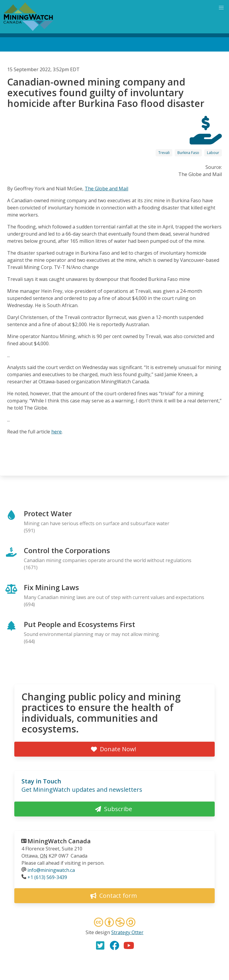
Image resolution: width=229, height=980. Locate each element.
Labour (213, 153)
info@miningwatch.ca (51, 870)
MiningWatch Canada (59, 841)
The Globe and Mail (106, 189)
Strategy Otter (127, 932)
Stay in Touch (41, 781)
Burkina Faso (188, 153)
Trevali (164, 153)
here (57, 432)
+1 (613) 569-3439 (47, 877)
